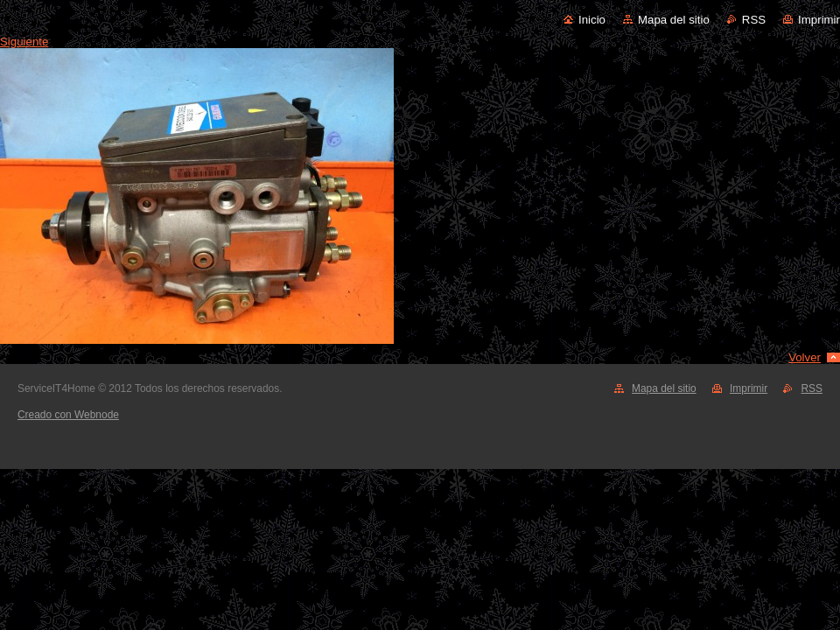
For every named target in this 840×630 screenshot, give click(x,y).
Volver (805, 357)
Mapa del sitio (674, 20)
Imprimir (819, 20)
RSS (754, 20)
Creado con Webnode (68, 415)
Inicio (592, 20)
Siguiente (24, 42)
